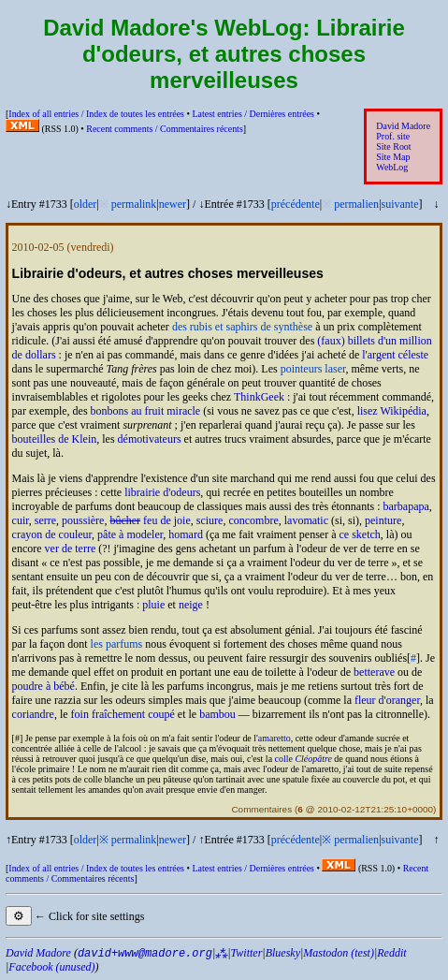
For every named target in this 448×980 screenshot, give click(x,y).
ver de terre (71, 549)
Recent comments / (165, 129)
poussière (83, 520)
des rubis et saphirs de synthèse (242, 327)
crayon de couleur (52, 534)
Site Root (393, 146)
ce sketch (359, 534)
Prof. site (393, 136)
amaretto (275, 738)
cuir (21, 520)
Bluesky (283, 953)
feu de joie (150, 520)
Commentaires (261, 809)
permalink (134, 204)
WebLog (392, 167)
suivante (400, 204)
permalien (356, 204)
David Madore (403, 126)
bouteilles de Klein (55, 439)
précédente (296, 204)
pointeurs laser (313, 369)
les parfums (117, 644)
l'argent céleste (395, 355)
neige (191, 605)
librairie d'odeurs (162, 492)
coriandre (33, 714)
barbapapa (406, 506)
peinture (383, 520)
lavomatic (306, 520)
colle (303, 759)
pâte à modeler (130, 534)
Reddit (391, 953)
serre (45, 520)
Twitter (247, 953)
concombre (253, 520)
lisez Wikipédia (392, 411)
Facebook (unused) (51, 967)
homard (186, 534)
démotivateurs (150, 439)
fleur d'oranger (387, 700)
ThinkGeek (259, 397)
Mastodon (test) (339, 953)
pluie (153, 605)
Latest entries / (253, 114)
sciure (210, 520)
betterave (374, 672)
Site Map (393, 157)
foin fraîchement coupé (123, 714)
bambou (217, 714)
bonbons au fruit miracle (146, 411)
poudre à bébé (43, 686)
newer (173, 204)
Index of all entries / (96, 114)
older (86, 204)
